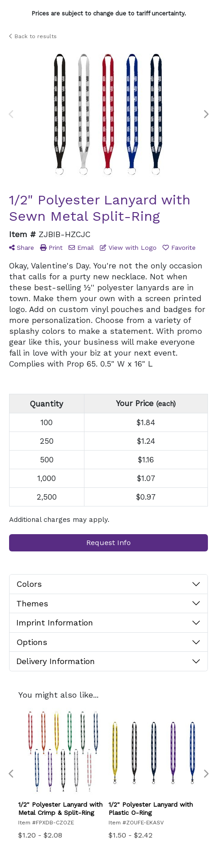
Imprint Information (55, 622)
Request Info (108, 543)
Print (51, 248)
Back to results (33, 36)
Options (32, 642)
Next (206, 114)
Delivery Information (56, 661)
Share (22, 248)
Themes (32, 603)
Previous (11, 114)
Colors (29, 584)
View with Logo (128, 248)
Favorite (179, 248)
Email (81, 248)
